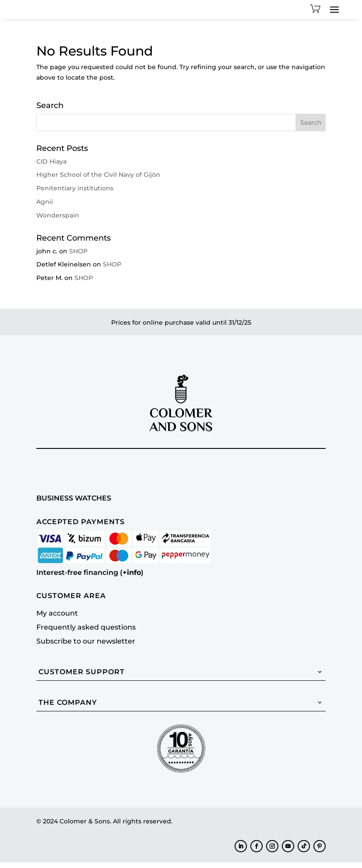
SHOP (78, 257)
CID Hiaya (51, 167)
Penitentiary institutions (75, 194)
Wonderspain (58, 221)
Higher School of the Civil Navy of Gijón (98, 180)
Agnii (45, 207)
